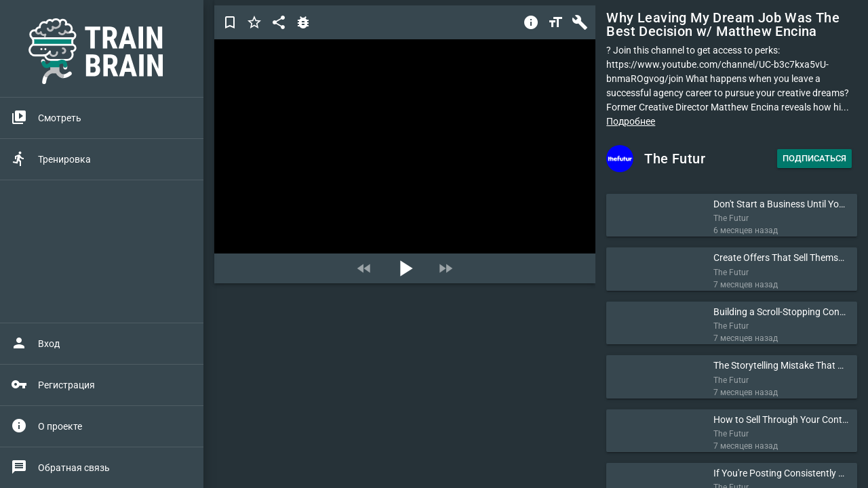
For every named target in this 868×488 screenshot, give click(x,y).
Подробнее (631, 121)
